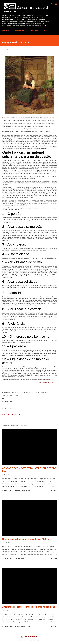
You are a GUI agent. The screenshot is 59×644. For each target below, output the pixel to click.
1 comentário (19, 558)
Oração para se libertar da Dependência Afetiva (25, 539)
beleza (14, 393)
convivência (39, 393)
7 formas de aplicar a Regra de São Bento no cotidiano (29, 607)
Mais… (46, 30)
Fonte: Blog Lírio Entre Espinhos (48, 383)
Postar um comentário (11, 414)
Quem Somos (6, 30)
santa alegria (7, 395)
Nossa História (20, 30)
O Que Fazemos (34, 30)
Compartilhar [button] (7, 401)
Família (47, 393)
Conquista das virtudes (26, 393)
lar (51, 393)
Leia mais (54, 491)
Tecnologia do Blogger (30, 637)
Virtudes (16, 395)
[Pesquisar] (51, 3)
